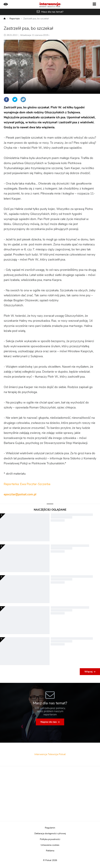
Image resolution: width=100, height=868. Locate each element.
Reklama (50, 851)
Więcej (88, 672)
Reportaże (15, 19)
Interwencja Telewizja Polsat (50, 754)
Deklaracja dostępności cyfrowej (50, 834)
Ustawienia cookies (50, 845)
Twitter (15, 100)
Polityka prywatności (50, 839)
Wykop (23, 100)
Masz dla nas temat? (52, 12)
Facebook (6, 100)
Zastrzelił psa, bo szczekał (36, 19)
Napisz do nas (49, 722)
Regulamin (50, 828)
